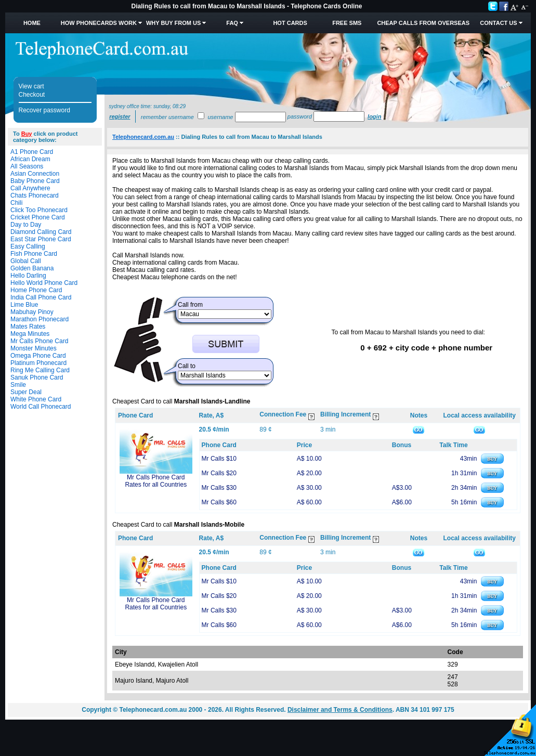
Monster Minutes (34, 348)
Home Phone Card (36, 290)
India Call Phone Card (41, 297)
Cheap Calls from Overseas (423, 23)
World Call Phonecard (41, 407)
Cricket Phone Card (38, 217)
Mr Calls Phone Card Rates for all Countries (156, 481)
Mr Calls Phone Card (39, 341)
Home (32, 23)
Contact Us (498, 23)
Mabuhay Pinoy (32, 312)
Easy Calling (28, 246)
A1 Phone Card (32, 152)
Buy (27, 134)
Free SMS (347, 23)
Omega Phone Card (38, 356)
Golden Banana (32, 268)
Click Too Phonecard (39, 210)
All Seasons (27, 166)
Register (120, 116)
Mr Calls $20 (219, 473)
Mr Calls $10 (219, 459)
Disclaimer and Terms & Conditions (340, 710)
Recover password (44, 110)
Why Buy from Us (173, 23)
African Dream (30, 159)
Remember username (167, 117)
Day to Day (26, 225)
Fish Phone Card (34, 254)
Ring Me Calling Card (40, 370)
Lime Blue (24, 305)
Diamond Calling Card (41, 232)
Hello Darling (28, 276)
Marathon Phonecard (40, 319)
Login (374, 116)
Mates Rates (28, 327)
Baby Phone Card (35, 181)
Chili (16, 203)
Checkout (32, 95)
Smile (18, 385)
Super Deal (26, 392)
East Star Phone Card (41, 239)
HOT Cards (290, 23)
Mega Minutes (30, 334)
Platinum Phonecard (38, 363)
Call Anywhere (30, 188)
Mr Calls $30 (219, 488)
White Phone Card (36, 399)
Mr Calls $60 (219, 502)
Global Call (26, 261)
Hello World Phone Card (44, 283)
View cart (31, 86)
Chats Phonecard (35, 195)
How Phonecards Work (99, 23)
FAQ (232, 23)
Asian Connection (35, 174)
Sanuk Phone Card (37, 377)
